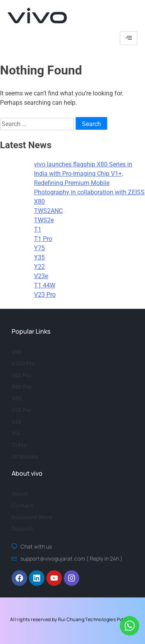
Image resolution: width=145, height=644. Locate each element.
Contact (22, 505)
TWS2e (44, 220)
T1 (38, 229)
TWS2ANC (48, 211)
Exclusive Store (32, 517)
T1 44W (45, 285)
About (20, 494)
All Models (25, 456)
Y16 (16, 433)
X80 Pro (22, 387)
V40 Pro (21, 375)
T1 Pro (43, 239)
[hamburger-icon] (129, 38)
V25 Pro (21, 410)
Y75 (39, 248)
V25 (16, 422)
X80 (39, 202)
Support (22, 529)
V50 (17, 352)
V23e (41, 276)
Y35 (39, 257)
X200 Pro (23, 363)
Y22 (39, 267)
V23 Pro (45, 295)
